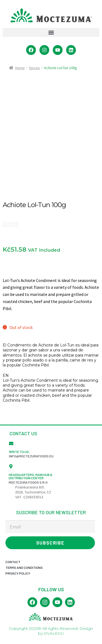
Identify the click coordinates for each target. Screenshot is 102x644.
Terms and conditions (24, 567)
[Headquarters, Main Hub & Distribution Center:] (11, 466)
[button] (51, 32)
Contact (13, 562)
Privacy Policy (18, 573)
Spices (34, 68)
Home (20, 68)
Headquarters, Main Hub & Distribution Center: (31, 476)
